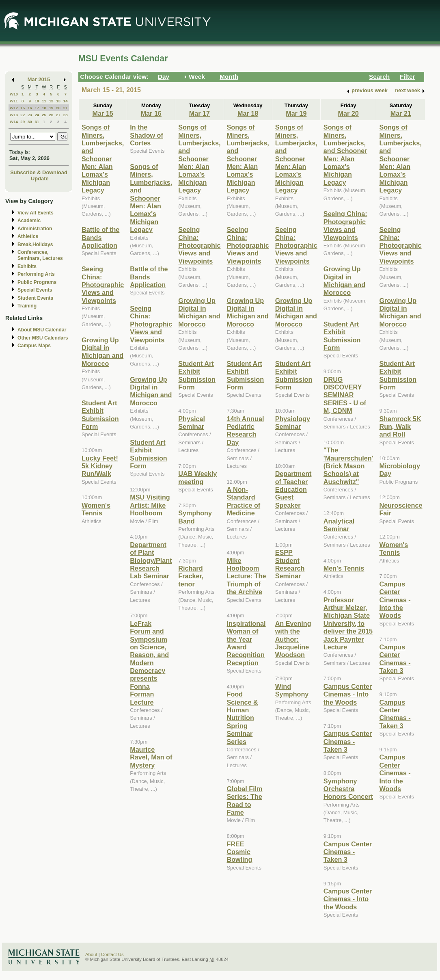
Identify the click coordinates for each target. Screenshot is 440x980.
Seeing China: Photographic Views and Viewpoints (103, 285)
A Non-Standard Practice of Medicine (244, 501)
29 (23, 122)
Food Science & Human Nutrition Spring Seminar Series (243, 718)
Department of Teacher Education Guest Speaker (293, 489)
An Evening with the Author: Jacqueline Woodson (293, 639)
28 (66, 115)
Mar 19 (296, 113)
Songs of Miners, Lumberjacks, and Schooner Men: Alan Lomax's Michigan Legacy (103, 159)
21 (66, 108)
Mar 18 (248, 113)
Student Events (35, 298)
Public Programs (37, 282)
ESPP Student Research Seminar (290, 564)
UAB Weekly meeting (197, 477)
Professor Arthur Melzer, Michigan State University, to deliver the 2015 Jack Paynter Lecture (348, 623)
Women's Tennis (96, 509)
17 (37, 108)
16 (30, 108)
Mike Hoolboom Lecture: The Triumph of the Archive (247, 576)
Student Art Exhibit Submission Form (100, 415)
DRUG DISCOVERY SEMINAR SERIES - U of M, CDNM (345, 395)
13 (58, 101)
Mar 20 (348, 113)
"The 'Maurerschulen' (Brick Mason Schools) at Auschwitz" (348, 466)
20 (58, 108)
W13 (14, 115)
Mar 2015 (39, 79)
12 (51, 101)
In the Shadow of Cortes (147, 135)
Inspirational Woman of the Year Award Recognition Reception (246, 643)
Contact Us (112, 954)
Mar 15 (102, 113)
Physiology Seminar (293, 423)
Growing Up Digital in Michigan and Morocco (102, 352)
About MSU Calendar (42, 330)
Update (40, 178)
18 (44, 108)
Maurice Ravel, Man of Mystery (151, 757)
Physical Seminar (192, 423)
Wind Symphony (292, 690)
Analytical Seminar (339, 525)
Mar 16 (151, 113)
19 (51, 108)
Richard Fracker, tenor (191, 576)
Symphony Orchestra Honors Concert (348, 789)
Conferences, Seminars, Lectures (40, 255)
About (91, 954)
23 (30, 115)
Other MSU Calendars (43, 338)
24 (37, 115)
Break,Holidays (35, 244)
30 (30, 122)
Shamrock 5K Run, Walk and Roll (400, 427)
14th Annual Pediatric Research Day (246, 431)
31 (37, 122)
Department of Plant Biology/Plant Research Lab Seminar (151, 560)
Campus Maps (34, 346)
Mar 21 (401, 113)
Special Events (35, 290)
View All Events (36, 213)
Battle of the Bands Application (100, 237)
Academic (29, 221)
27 (58, 115)
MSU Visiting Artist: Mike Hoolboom (150, 505)
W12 (14, 108)
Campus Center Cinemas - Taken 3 (348, 852)
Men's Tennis (344, 568)
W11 (14, 101)
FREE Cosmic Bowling (240, 852)
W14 (14, 122)
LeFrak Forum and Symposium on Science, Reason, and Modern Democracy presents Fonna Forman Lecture (149, 663)
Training (27, 306)
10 (37, 101)
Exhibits (27, 266)
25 (44, 115)
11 (44, 101)
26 (51, 115)
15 (23, 108)
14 (66, 101)
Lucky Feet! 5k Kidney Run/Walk (100, 466)
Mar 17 (200, 113)
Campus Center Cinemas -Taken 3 (348, 741)
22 (23, 115)
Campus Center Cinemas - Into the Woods (348, 694)
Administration (35, 229)
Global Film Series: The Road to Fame (245, 800)
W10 (14, 94)
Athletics (28, 236)
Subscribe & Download (39, 172)
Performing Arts (36, 274)
